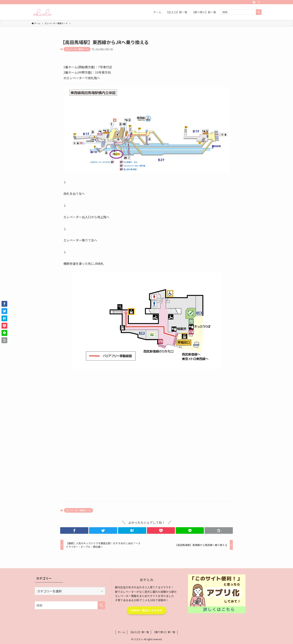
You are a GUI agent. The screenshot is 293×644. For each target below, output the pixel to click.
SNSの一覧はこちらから (147, 610)
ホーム (121, 632)
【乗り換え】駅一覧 (164, 632)
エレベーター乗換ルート (77, 49)
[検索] (259, 2)
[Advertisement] (147, 402)
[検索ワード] (241, 12)
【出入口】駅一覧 (139, 632)
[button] (74, 530)
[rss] (254, 2)
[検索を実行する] (259, 12)
